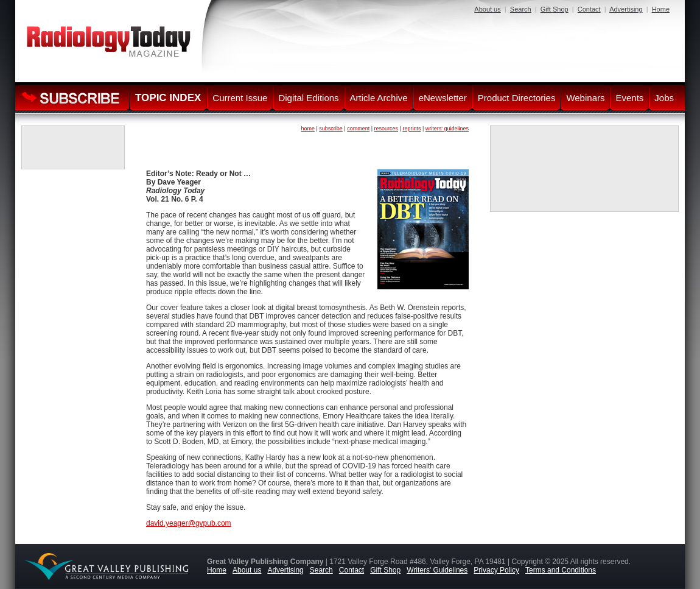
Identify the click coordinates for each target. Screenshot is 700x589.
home (308, 129)
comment (358, 129)
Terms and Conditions (561, 570)
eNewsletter (443, 98)
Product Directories (517, 98)
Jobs (664, 98)
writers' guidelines (447, 129)
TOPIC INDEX (168, 98)
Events (629, 98)
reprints (411, 129)
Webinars (585, 98)
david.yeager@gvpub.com (189, 523)
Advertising (626, 9)
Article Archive (379, 98)
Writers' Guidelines (437, 570)
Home (661, 9)
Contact (589, 9)
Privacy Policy (496, 570)
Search (521, 9)
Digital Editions (308, 98)
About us (487, 9)
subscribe (331, 129)
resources (387, 129)
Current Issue (240, 98)
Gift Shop (555, 9)
